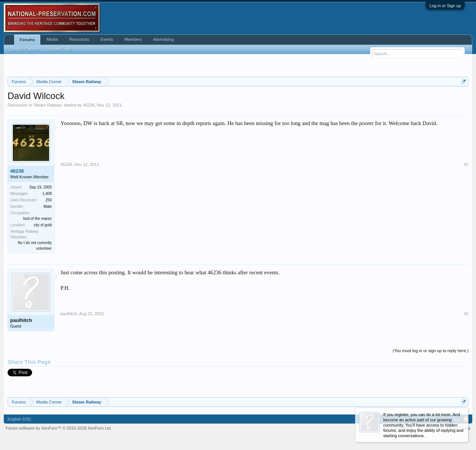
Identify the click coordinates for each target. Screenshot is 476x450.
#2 (466, 314)
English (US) (19, 419)
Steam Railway (48, 105)
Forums (27, 40)
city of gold (43, 225)
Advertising (163, 39)
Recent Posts (59, 49)
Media (52, 39)
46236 (89, 105)
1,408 (47, 194)
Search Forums (25, 49)
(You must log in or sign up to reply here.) (430, 351)
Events (107, 39)
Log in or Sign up (445, 6)
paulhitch (21, 320)
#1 (466, 164)
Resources (79, 39)
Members (133, 39)
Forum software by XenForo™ (59, 428)
